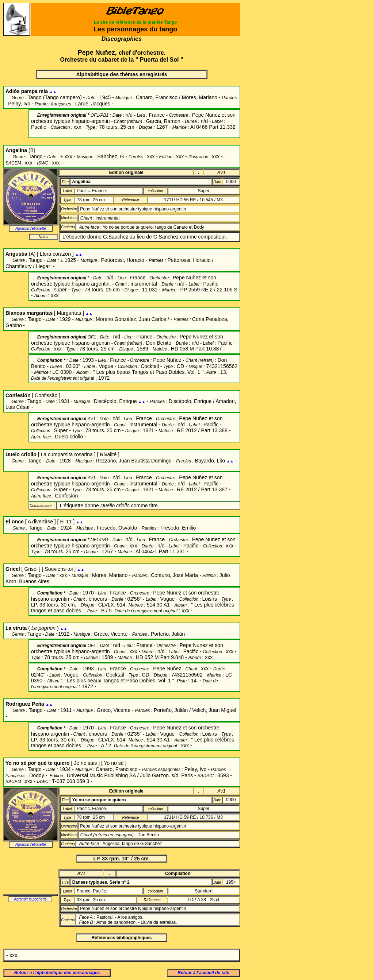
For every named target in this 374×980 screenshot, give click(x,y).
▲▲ (53, 92)
